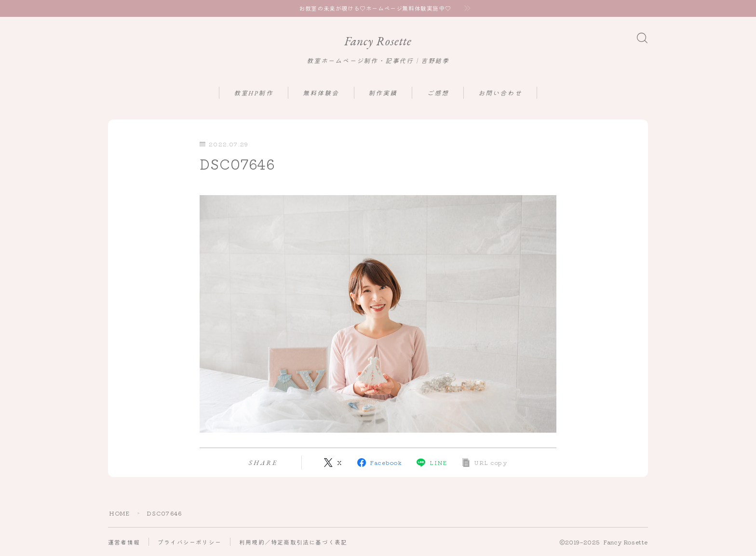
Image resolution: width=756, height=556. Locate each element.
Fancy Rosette (378, 41)
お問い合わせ (500, 94)
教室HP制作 (254, 94)
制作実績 (383, 94)
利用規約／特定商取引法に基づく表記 (293, 542)
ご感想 (438, 94)
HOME (120, 513)
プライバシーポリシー (189, 542)
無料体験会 (321, 94)
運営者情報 (124, 542)
